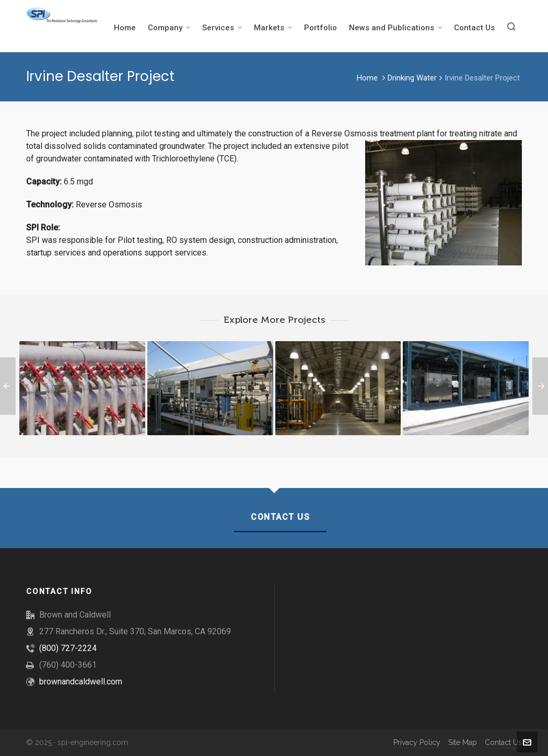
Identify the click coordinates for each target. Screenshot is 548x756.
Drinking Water (412, 78)
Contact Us (280, 517)
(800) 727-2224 (68, 648)
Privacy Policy (417, 742)
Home (367, 78)
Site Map (463, 742)
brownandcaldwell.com (81, 682)
